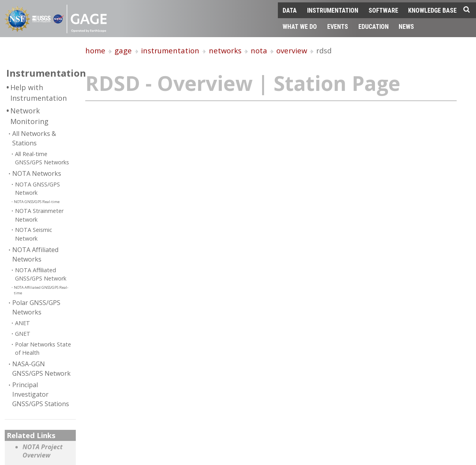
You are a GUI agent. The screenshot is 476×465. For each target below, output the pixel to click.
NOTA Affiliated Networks (35, 254)
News (406, 26)
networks (225, 50)
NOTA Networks (37, 173)
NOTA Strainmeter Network (39, 215)
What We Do (300, 26)
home (95, 50)
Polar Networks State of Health (43, 349)
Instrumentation (333, 10)
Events (338, 26)
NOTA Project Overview (43, 451)
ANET (22, 323)
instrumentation (170, 50)
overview (292, 50)
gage (123, 50)
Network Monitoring (29, 116)
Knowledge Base (432, 10)
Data (290, 10)
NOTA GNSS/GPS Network (37, 189)
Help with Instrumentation (38, 93)
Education (374, 26)
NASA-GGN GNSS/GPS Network (41, 369)
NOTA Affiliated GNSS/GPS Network (41, 274)
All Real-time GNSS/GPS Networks (42, 158)
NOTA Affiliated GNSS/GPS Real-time (41, 290)
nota (259, 50)
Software (383, 10)
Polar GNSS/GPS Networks (36, 307)
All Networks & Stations (34, 138)
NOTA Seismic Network (34, 234)
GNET (23, 334)
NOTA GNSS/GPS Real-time (37, 202)
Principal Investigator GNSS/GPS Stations (41, 394)
